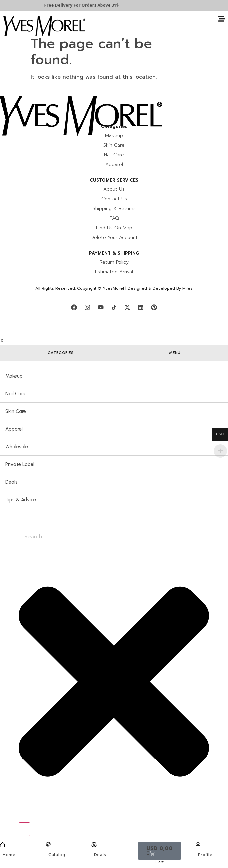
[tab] (61, 353)
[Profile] (198, 845)
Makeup (14, 376)
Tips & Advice (21, 500)
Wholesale (17, 447)
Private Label (20, 464)
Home (9, 855)
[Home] (3, 845)
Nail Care (15, 394)
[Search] (24, 829)
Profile (205, 855)
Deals (100, 855)
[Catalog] (48, 845)
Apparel (14, 429)
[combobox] (114, 537)
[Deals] (94, 845)
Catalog (57, 855)
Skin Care (16, 411)
